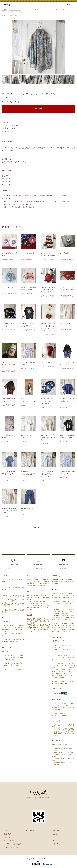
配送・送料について (8, 834)
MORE (36, 528)
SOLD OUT (38, 109)
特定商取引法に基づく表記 (10, 125)
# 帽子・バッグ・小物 (15, 12)
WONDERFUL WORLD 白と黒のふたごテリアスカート (29, 474)
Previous (15, 47)
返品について (6, 122)
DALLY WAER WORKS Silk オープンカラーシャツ (9, 474)
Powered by (38, 863)
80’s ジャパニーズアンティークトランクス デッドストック (48, 401)
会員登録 (53, 834)
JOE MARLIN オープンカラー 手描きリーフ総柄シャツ (48, 438)
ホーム (4, 16)
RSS (28, 830)
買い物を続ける (7, 131)
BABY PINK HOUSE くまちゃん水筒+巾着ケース (9, 365)
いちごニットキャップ (48, 362)
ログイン (53, 837)
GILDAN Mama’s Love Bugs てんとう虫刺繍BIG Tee (9, 510)
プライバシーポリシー (9, 847)
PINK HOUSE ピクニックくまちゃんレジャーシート (67, 290)
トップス (11, 16)
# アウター (21, 9)
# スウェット (12, 9)
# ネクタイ (47, 9)
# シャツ (29, 9)
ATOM (32, 830)
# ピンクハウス (38, 9)
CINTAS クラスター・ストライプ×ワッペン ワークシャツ (47, 474)
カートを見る (55, 841)
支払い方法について (8, 841)
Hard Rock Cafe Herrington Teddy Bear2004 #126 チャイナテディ (48, 290)
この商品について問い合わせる (12, 128)
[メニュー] (74, 5)
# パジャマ (4, 12)
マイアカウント (56, 830)
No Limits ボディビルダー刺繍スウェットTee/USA (67, 401)
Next (62, 47)
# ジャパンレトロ (67, 9)
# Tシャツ (4, 9)
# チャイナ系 (56, 9)
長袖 (17, 16)
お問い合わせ (66, 673)
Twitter (54, 675)
